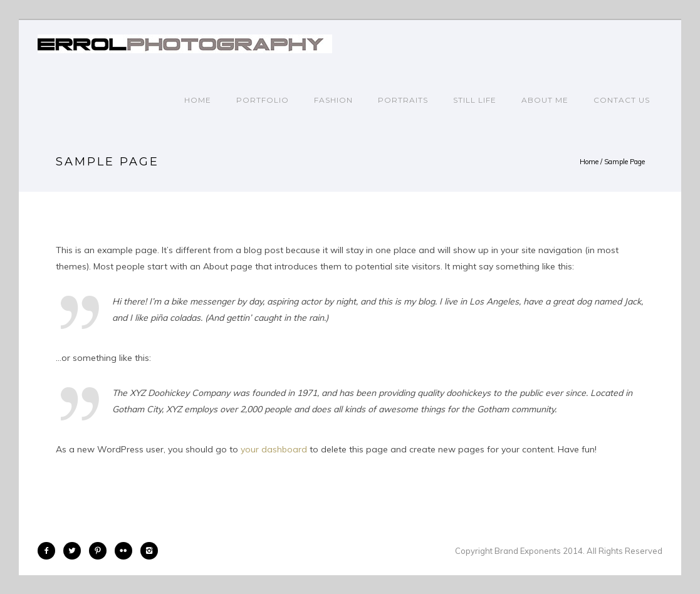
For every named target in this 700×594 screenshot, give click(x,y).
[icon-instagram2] (149, 551)
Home (198, 100)
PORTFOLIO (263, 100)
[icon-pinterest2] (101, 551)
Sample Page (624, 162)
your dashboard (274, 449)
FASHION (333, 100)
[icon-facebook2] (50, 551)
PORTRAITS (403, 100)
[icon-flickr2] (127, 551)
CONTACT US (622, 100)
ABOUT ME (545, 100)
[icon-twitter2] (75, 551)
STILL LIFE (475, 100)
